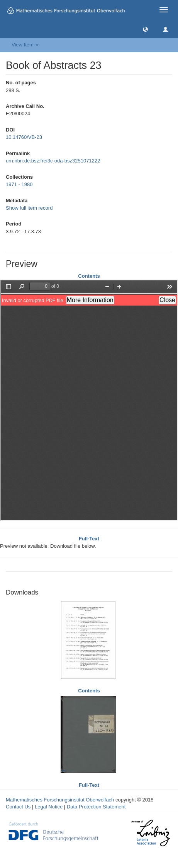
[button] (145, 29)
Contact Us (18, 807)
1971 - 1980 (19, 184)
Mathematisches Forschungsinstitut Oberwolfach (60, 800)
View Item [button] (25, 45)
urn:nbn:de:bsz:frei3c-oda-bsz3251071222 (53, 161)
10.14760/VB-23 (24, 137)
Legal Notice (49, 807)
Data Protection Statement (96, 807)
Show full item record (29, 208)
